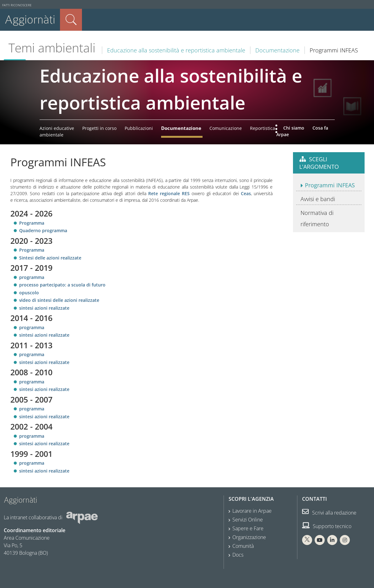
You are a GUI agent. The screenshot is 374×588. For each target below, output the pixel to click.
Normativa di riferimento (317, 218)
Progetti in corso (99, 128)
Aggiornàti (30, 20)
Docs (238, 555)
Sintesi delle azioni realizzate (50, 258)
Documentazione (277, 50)
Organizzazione (249, 537)
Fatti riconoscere (17, 5)
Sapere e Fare (248, 528)
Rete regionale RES (169, 193)
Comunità (243, 546)
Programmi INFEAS (330, 185)
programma (32, 277)
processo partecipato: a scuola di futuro (62, 285)
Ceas (246, 193)
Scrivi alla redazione (329, 513)
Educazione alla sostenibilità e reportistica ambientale (176, 50)
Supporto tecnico (327, 526)
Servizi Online (248, 520)
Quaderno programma (43, 230)
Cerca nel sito (71, 20)
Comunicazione (226, 128)
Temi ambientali (52, 48)
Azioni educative (57, 128)
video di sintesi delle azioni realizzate (59, 300)
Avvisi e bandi (318, 199)
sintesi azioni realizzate (44, 308)
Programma (32, 223)
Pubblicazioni (139, 128)
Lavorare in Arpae (252, 511)
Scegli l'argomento (319, 163)
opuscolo (30, 293)
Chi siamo (294, 128)
